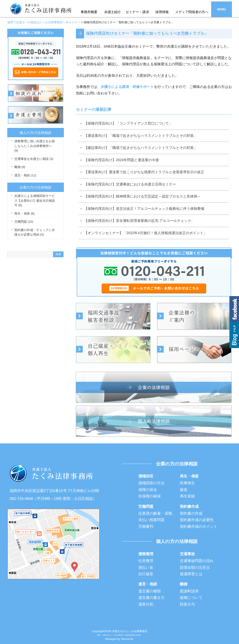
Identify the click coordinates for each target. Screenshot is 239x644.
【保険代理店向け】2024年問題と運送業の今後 (122, 160)
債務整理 (146, 554)
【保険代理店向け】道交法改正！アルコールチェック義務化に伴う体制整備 (144, 209)
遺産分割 (146, 604)
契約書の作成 (191, 513)
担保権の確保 (150, 496)
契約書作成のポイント (199, 527)
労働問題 (24, 222)
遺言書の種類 (150, 591)
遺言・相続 (25, 175)
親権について (191, 598)
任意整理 (146, 561)
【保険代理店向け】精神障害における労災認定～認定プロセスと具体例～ (142, 196)
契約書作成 (189, 507)
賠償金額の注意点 (195, 567)
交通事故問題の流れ (197, 561)
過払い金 (146, 567)
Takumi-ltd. (127, 639)
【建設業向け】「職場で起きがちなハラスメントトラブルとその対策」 (141, 148)
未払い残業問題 (151, 520)
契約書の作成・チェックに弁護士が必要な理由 (35, 232)
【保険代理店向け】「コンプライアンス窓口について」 (128, 123)
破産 (184, 490)
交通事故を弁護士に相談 (34, 159)
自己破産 (146, 574)
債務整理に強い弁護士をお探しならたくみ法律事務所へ (35, 146)
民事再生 (187, 483)
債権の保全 (148, 490)
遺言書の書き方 (151, 598)
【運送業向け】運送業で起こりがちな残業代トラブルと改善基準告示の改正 (144, 172)
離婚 (20, 167)
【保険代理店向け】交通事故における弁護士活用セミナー (130, 184)
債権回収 (146, 476)
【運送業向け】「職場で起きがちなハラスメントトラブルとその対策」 (141, 136)
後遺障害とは (191, 574)
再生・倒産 (25, 213)
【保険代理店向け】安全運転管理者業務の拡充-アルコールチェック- (138, 221)
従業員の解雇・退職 (155, 513)
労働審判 (146, 527)
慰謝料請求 (189, 591)
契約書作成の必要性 (197, 520)
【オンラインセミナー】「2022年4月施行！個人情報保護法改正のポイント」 (146, 233)
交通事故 (187, 554)
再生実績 (187, 496)
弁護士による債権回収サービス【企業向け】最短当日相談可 (35, 200)
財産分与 (187, 604)
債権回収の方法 (151, 483)
